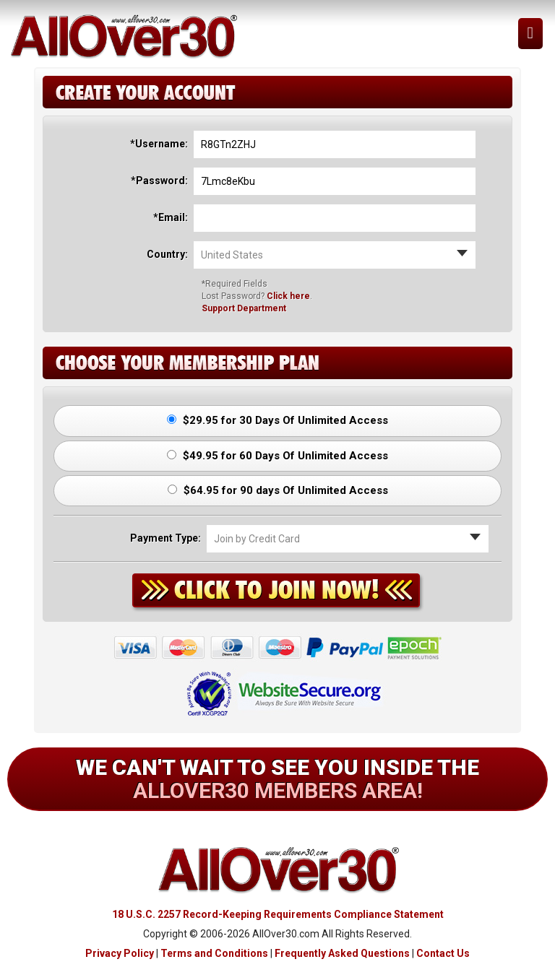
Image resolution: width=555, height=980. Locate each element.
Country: (167, 254)
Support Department (244, 308)
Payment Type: (165, 538)
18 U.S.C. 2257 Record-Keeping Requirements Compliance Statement (278, 914)
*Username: (159, 144)
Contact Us (443, 953)
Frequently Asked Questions (342, 953)
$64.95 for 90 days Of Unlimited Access (278, 490)
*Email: (171, 217)
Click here (288, 296)
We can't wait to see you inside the (277, 779)
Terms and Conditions (214, 953)
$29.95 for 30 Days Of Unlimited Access (277, 420)
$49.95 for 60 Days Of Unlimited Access (277, 456)
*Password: (159, 181)
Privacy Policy (120, 953)
